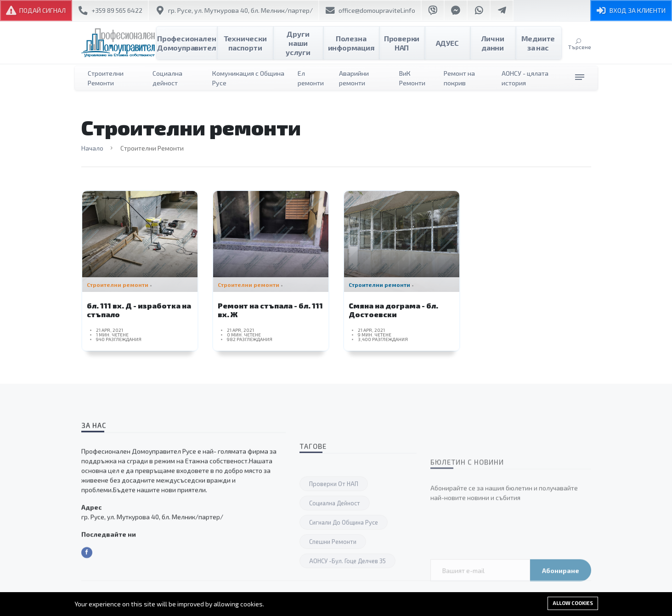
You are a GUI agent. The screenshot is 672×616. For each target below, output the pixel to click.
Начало (92, 148)
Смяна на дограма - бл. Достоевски (393, 314)
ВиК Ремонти (412, 78)
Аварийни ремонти (354, 78)
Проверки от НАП (334, 575)
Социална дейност (167, 78)
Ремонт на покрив (459, 78)
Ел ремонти (311, 78)
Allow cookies (573, 603)
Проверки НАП (402, 43)
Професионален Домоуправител (192, 43)
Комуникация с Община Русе (248, 78)
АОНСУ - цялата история (525, 78)
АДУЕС (447, 43)
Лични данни (493, 43)
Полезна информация (353, 43)
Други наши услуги (304, 43)
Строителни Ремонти (106, 78)
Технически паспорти (254, 43)
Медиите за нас (538, 43)
